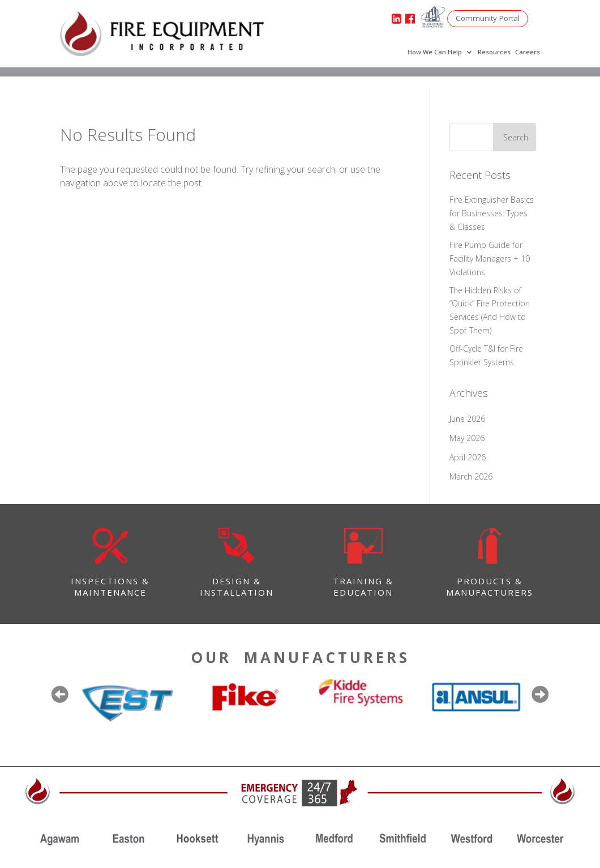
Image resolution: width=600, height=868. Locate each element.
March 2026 (471, 476)
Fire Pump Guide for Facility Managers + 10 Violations (490, 258)
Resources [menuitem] (494, 52)
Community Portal (490, 18)
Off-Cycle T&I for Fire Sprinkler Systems (486, 355)
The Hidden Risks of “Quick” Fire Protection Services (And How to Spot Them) (490, 310)
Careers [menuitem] (528, 52)
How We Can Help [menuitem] (435, 52)
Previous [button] (60, 694)
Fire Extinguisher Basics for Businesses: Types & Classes (492, 213)
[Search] (485, 137)
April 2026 (468, 457)
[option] (127, 702)
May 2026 (467, 438)
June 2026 (467, 419)
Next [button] (540, 694)
